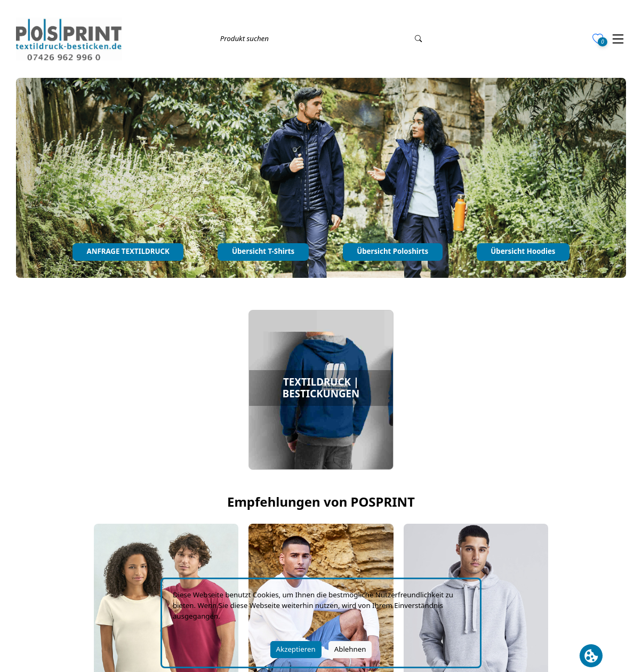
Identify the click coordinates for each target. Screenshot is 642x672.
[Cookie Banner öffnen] (591, 656)
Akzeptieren (296, 649)
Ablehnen (350, 649)
